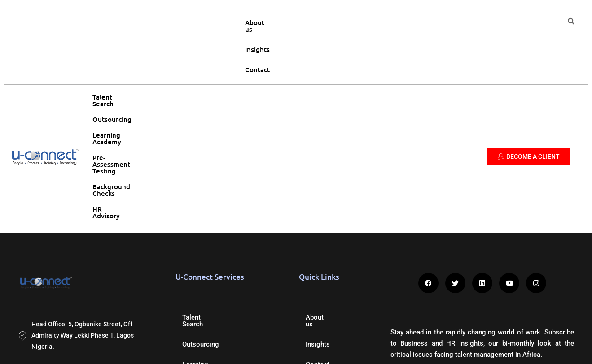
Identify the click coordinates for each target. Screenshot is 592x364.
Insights (495, 22)
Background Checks (382, 54)
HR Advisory (443, 54)
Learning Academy (225, 54)
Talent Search (114, 54)
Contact (533, 22)
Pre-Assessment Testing (302, 54)
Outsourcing (166, 54)
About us (455, 22)
